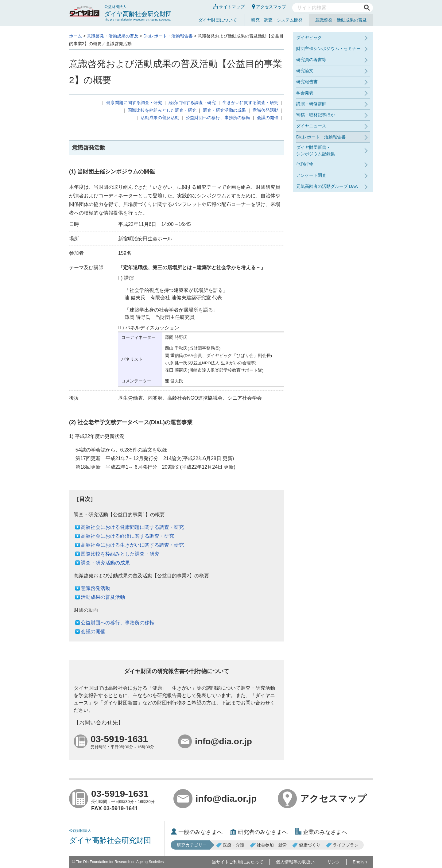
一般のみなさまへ (197, 832)
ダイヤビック (309, 37)
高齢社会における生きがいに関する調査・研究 (132, 545)
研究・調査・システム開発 (277, 20)
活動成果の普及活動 (160, 118)
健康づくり (306, 845)
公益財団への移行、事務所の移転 (218, 118)
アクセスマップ (269, 7)
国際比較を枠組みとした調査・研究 (162, 110)
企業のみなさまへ (321, 832)
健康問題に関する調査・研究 (134, 103)
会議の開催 (268, 118)
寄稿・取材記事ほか (316, 115)
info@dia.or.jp (215, 799)
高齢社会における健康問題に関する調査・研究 (132, 527)
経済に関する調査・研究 (192, 103)
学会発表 (305, 93)
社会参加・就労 (268, 845)
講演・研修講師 (311, 104)
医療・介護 (230, 845)
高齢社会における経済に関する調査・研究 (127, 536)
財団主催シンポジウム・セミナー (328, 48)
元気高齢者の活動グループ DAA (327, 186)
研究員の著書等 (311, 60)
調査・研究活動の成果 (224, 110)
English (360, 862)
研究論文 (305, 71)
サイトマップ (229, 7)
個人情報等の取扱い (295, 862)
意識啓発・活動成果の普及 (341, 20)
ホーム (76, 36)
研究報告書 (307, 82)
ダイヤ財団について (218, 20)
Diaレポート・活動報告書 (168, 36)
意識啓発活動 (266, 110)
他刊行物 (305, 164)
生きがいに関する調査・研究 (250, 103)
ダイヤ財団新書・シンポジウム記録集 (316, 151)
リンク (334, 862)
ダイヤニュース (311, 126)
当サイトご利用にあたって (238, 862)
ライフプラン (342, 845)
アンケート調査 (311, 175)
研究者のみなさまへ (259, 832)
